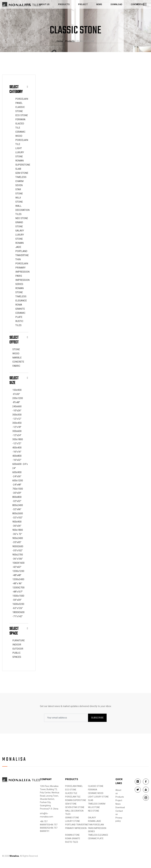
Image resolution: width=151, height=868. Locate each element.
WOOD (16, 354)
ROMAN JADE (95, 821)
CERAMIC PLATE (96, 838)
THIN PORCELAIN (96, 825)
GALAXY (20, 231)
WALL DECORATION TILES (22, 210)
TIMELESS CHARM (97, 804)
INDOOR (17, 645)
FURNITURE (19, 640)
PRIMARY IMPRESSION (76, 828)
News (99, 4)
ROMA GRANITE (73, 838)
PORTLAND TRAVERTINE (77, 825)
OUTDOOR (18, 649)
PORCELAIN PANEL (74, 786)
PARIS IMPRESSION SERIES (22, 280)
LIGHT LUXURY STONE (20, 152)
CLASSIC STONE (96, 786)
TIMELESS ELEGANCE (98, 835)
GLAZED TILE (71, 793)
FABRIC (16, 366)
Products (64, 4)
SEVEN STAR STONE (19, 189)
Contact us (119, 813)
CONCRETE (18, 362)
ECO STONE (22, 115)
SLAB (18, 169)
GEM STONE (22, 173)
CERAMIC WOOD (96, 793)
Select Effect (19, 340)
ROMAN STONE (72, 835)
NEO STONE (22, 218)
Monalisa (14, 759)
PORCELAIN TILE (73, 797)
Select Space (19, 631)
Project (83, 4)
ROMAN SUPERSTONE (76, 800)
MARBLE (17, 358)
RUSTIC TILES (72, 842)
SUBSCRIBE (97, 718)
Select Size (19, 381)
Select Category (19, 89)
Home (60, 41)
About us (44, 4)
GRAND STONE (72, 818)
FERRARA (20, 119)
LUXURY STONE (73, 821)
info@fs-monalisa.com (47, 815)
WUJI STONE (94, 807)
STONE (16, 349)
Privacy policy (119, 819)
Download (116, 4)
